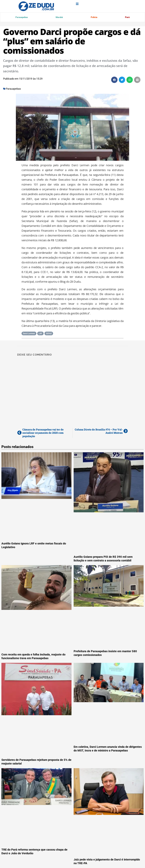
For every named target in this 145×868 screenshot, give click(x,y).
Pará (127, 18)
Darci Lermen (29, 334)
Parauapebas (22, 18)
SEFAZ (49, 334)
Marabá (59, 18)
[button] (114, 80)
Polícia (94, 18)
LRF (40, 334)
